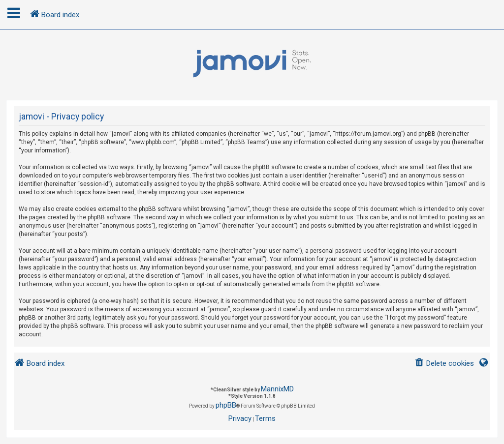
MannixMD (277, 389)
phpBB (226, 405)
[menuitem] (444, 364)
